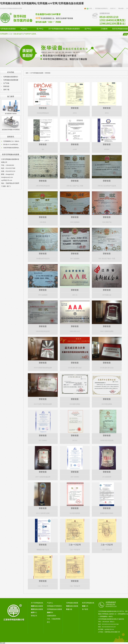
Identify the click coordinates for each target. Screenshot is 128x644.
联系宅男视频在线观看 (120, 31)
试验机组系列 (51, 616)
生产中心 (88, 29)
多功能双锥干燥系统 (11, 114)
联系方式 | (113, 8)
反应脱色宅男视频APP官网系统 (11, 130)
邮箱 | (91, 8)
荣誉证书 (34, 616)
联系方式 (85, 606)
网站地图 (3, 643)
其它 (48, 622)
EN (127, 8)
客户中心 (40, 29)
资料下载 (6, 90)
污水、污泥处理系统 (54, 619)
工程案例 (104, 29)
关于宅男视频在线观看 (56, 31)
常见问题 (69, 609)
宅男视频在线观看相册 (11, 80)
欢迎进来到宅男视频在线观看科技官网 (11, 8)
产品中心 (24, 29)
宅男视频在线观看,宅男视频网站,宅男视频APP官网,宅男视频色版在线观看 (42, 3)
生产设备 (6, 83)
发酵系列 (50, 612)
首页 (27, 73)
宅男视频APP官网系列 (54, 606)
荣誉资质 (6, 86)
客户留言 (85, 609)
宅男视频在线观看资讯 (72, 31)
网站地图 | (121, 8)
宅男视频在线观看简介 (11, 77)
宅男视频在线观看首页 (8, 31)
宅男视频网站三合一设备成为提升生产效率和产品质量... (19, 34)
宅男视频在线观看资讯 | (101, 8)
